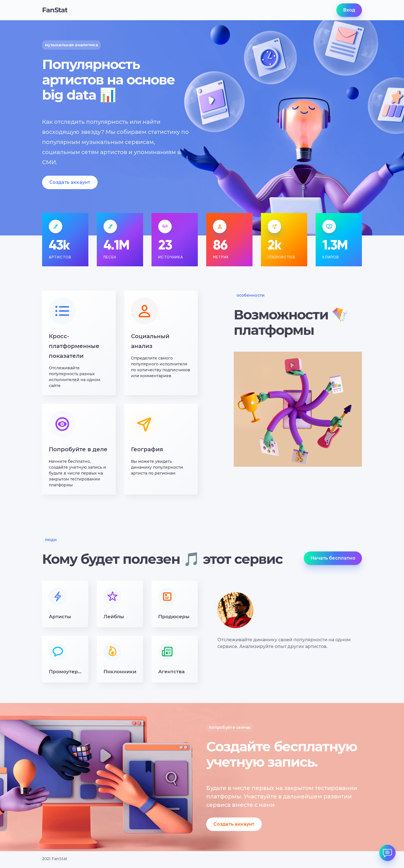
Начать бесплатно (333, 558)
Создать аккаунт (70, 182)
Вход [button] (349, 10)
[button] (65, 604)
